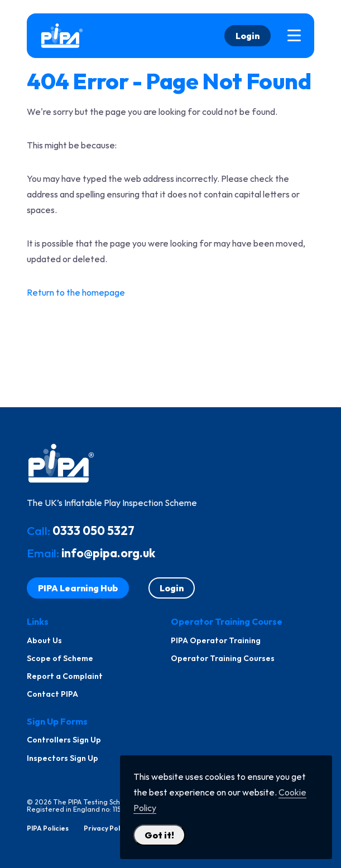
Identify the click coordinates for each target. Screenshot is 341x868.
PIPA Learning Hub (78, 588)
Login (248, 36)
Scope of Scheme (60, 658)
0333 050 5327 (93, 531)
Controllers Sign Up (64, 740)
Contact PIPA (52, 694)
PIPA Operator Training (216, 640)
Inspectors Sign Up (63, 758)
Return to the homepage (76, 292)
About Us (44, 640)
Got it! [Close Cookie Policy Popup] (159, 835)
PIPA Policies (48, 828)
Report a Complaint (65, 676)
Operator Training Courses (223, 658)
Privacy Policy (106, 828)
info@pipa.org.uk (108, 553)
